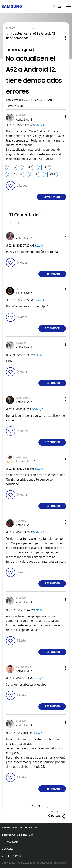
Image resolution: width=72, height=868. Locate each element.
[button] (59, 117)
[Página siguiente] (32, 223)
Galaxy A (39, 125)
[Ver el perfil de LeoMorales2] (23, 398)
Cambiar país (11, 856)
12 (15, 167)
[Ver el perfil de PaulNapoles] (23, 667)
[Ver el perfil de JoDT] (19, 289)
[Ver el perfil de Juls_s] (20, 234)
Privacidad (10, 842)
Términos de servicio (18, 835)
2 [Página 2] (24, 223)
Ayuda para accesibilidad (21, 828)
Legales (8, 849)
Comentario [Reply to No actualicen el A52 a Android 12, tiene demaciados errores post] (52, 197)
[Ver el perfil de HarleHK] (21, 116)
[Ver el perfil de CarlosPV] (21, 521)
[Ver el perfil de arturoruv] (22, 457)
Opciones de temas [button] (59, 38)
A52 (47, 167)
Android (18, 174)
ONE (53, 174)
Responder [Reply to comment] (52, 274)
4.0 (30, 167)
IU (37, 174)
